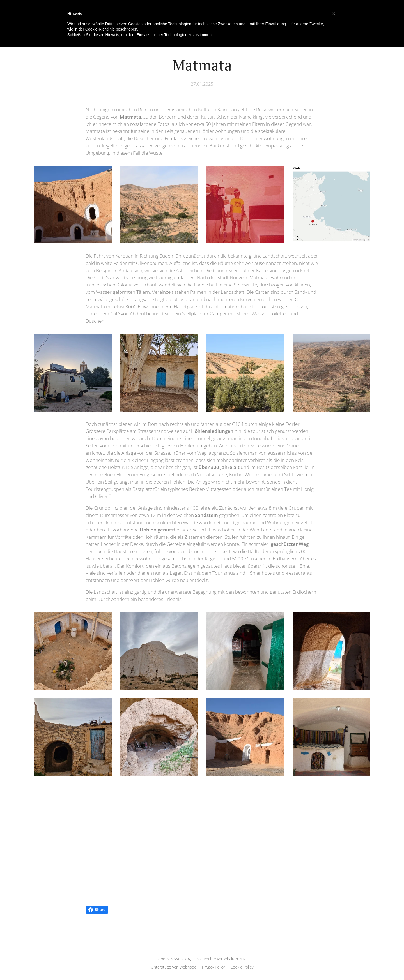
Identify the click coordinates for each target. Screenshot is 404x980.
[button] (334, 13)
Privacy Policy (213, 967)
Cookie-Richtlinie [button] (100, 29)
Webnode (188, 967)
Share (97, 910)
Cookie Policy (242, 967)
